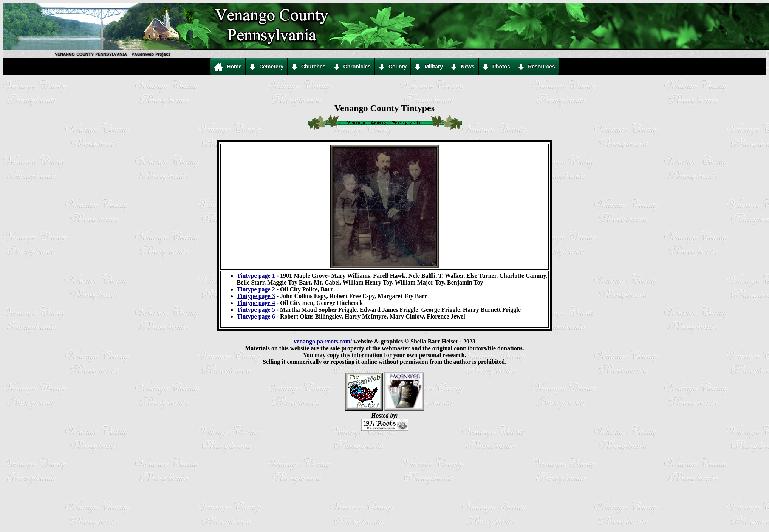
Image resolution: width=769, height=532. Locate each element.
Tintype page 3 (256, 296)
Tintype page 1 (256, 276)
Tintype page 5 (256, 310)
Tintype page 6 (256, 316)
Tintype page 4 (256, 303)
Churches (309, 67)
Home (228, 67)
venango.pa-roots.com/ (323, 341)
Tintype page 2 (256, 289)
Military (429, 67)
